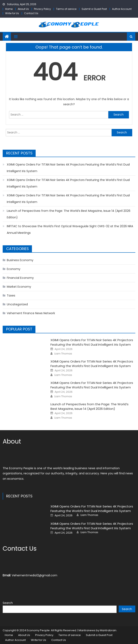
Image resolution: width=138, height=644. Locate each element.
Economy (14, 269)
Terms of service (66, 9)
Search (8, 603)
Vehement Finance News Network (31, 313)
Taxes (11, 295)
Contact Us (31, 13)
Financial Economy (20, 278)
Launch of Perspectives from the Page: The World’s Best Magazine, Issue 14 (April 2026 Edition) (69, 214)
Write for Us (12, 13)
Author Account (122, 9)
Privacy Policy (42, 9)
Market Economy (19, 287)
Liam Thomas (63, 354)
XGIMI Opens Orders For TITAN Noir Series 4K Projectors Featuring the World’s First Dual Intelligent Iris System (68, 168)
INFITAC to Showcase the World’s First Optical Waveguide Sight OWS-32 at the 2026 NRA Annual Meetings (70, 229)
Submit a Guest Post (94, 9)
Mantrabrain (108, 630)
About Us (23, 9)
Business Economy (20, 260)
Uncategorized (17, 304)
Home (9, 9)
